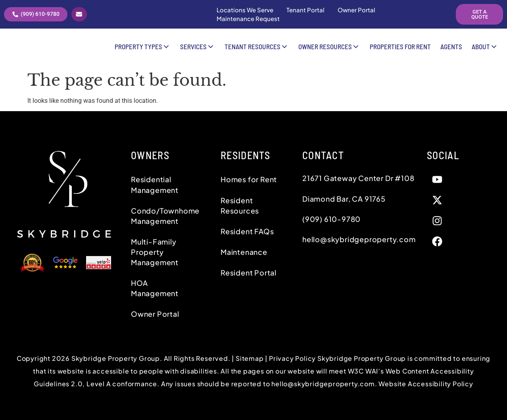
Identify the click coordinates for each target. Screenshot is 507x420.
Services (198, 49)
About (485, 49)
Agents (451, 50)
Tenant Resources (257, 49)
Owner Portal (155, 314)
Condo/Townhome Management (165, 216)
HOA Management (155, 288)
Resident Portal (249, 273)
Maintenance (244, 252)
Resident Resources (240, 205)
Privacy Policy (293, 358)
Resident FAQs (247, 231)
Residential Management (155, 184)
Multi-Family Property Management (155, 252)
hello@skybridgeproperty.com (323, 384)
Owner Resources (329, 49)
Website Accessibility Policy (426, 384)
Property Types (143, 49)
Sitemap (250, 358)
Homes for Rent (249, 179)
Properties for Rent (400, 50)
